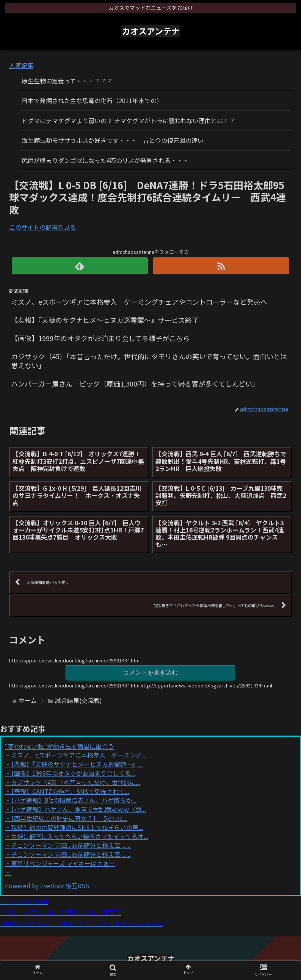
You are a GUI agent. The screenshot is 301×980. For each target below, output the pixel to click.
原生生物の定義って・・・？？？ (67, 81)
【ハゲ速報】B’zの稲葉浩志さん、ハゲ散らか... (74, 800)
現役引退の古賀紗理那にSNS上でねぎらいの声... (77, 827)
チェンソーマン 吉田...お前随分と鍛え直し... (71, 845)
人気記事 (21, 65)
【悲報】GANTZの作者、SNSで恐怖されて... (70, 791)
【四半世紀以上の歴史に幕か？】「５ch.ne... (69, 818)
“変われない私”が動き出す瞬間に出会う (59, 746)
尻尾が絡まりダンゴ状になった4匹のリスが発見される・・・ (105, 160)
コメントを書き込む (150, 672)
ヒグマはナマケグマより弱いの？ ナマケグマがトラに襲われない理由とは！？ (128, 121)
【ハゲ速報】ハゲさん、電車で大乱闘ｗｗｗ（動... (78, 809)
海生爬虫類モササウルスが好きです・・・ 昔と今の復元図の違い (113, 140)
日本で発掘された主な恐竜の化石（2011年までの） (92, 100)
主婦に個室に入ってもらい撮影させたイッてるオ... (80, 836)
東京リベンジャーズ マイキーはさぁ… (63, 863)
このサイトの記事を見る (42, 227)
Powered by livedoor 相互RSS (47, 886)
